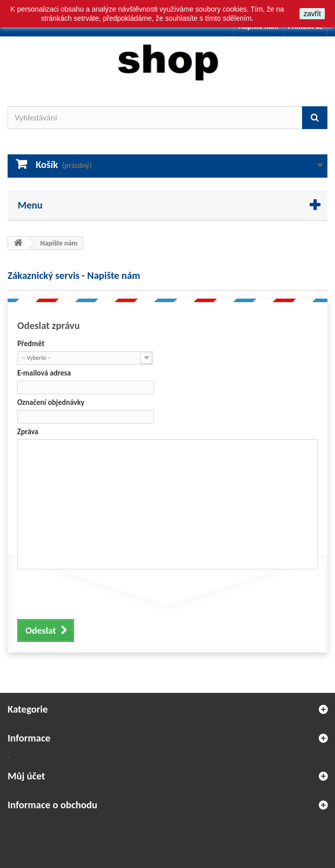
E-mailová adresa (44, 373)
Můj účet (26, 776)
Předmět (31, 344)
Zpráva (28, 432)
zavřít (312, 14)
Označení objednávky (51, 402)
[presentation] (94, 593)
